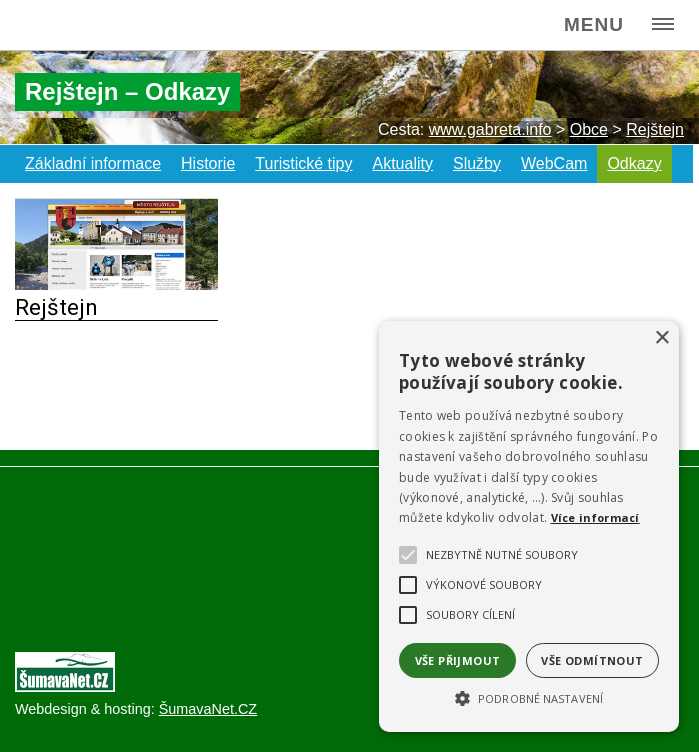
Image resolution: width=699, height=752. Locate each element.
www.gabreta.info (490, 129)
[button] (529, 697)
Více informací (595, 517)
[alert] (529, 526)
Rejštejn (56, 307)
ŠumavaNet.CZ (208, 709)
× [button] (661, 338)
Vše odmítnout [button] (592, 660)
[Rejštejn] (116, 284)
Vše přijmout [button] (458, 660)
